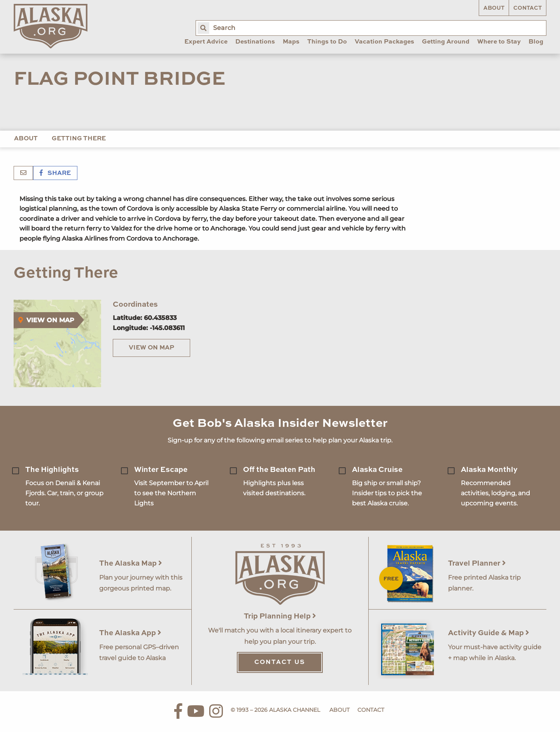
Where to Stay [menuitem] (499, 42)
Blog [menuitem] (536, 42)
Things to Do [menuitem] (327, 42)
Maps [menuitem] (291, 42)
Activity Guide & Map (489, 633)
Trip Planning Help (280, 616)
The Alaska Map (131, 563)
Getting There (79, 139)
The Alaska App (130, 633)
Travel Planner (477, 563)
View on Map (151, 348)
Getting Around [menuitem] (446, 42)
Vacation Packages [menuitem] (384, 42)
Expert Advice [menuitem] (206, 42)
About (494, 8)
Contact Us (280, 662)
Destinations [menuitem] (255, 42)
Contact (528, 8)
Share (55, 173)
